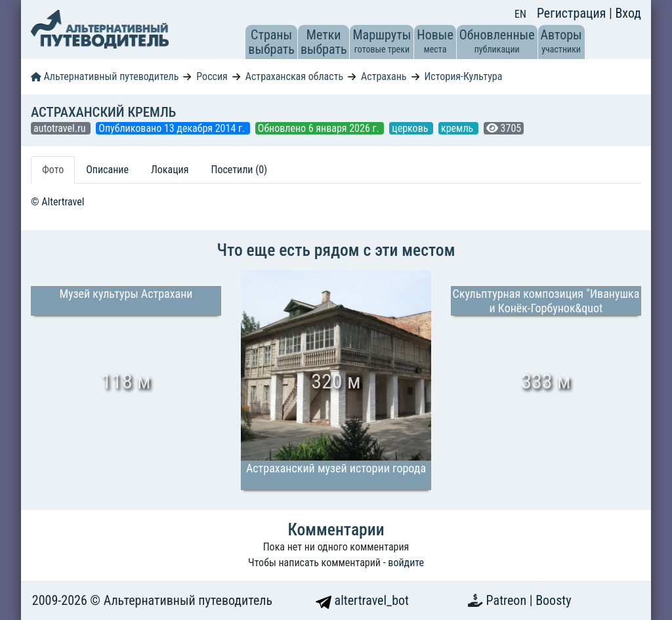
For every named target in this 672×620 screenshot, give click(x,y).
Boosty (553, 600)
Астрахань (384, 76)
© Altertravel (57, 202)
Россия (212, 76)
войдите (406, 563)
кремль (458, 128)
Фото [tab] (53, 170)
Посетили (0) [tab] (239, 170)
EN (520, 14)
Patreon (508, 600)
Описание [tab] (107, 170)
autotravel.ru (61, 128)
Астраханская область (294, 76)
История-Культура (463, 76)
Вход (628, 13)
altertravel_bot (362, 600)
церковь (411, 128)
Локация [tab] (170, 170)
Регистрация (573, 13)
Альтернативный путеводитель (105, 76)
